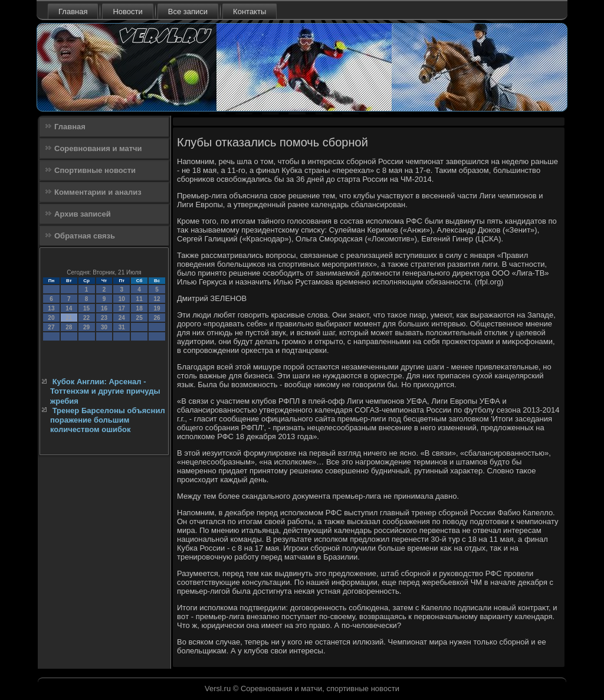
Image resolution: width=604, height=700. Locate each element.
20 (51, 318)
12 (157, 299)
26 (157, 318)
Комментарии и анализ (98, 192)
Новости (127, 12)
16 (104, 308)
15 (86, 308)
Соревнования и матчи (98, 148)
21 (69, 318)
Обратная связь (85, 236)
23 (104, 318)
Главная (73, 12)
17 (122, 308)
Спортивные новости (95, 170)
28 (69, 327)
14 (69, 308)
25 (139, 318)
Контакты (250, 12)
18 (139, 308)
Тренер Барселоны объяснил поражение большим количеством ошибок (108, 420)
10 (122, 299)
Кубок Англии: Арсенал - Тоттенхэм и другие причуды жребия (105, 391)
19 (157, 308)
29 (86, 327)
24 (122, 318)
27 (51, 327)
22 (86, 318)
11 (139, 299)
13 (51, 308)
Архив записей (83, 214)
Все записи (188, 12)
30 (104, 327)
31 (122, 327)
